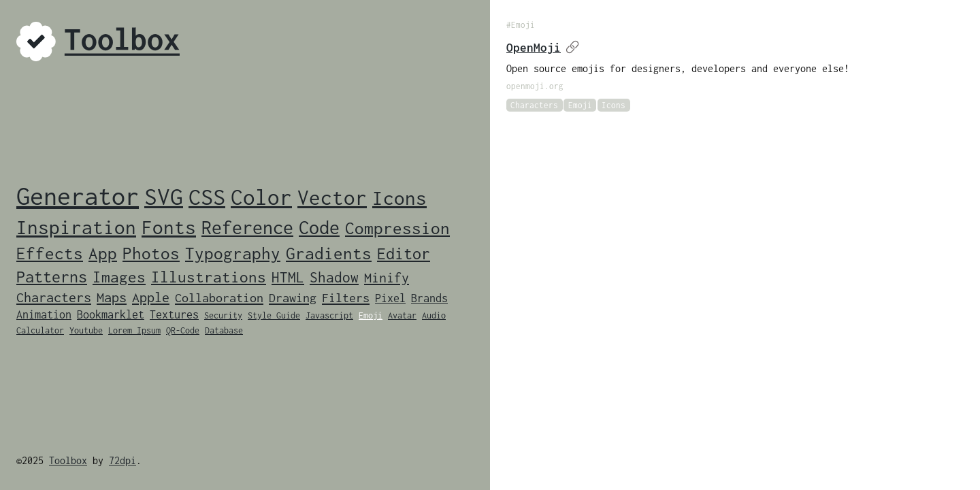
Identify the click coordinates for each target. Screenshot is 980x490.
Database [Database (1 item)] (224, 330)
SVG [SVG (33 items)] (164, 196)
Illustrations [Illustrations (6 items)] (209, 277)
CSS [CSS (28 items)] (207, 197)
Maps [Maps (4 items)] (112, 297)
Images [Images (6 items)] (119, 277)
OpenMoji (543, 48)
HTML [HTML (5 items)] (288, 277)
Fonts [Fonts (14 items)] (169, 227)
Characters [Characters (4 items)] (54, 297)
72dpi (122, 460)
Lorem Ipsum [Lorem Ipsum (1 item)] (134, 330)
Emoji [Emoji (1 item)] (371, 315)
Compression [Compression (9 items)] (397, 228)
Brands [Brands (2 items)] (429, 298)
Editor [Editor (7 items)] (404, 254)
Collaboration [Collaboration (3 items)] (219, 298)
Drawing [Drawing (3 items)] (293, 298)
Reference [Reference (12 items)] (247, 228)
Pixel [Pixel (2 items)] (390, 298)
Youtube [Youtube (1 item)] (86, 330)
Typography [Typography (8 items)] (233, 253)
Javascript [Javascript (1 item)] (329, 315)
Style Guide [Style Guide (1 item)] (274, 315)
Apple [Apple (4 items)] (151, 297)
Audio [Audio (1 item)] (434, 315)
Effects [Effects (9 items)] (50, 253)
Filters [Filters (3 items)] (346, 298)
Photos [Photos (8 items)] (151, 253)
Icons (614, 105)
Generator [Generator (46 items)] (78, 196)
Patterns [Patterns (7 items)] (52, 277)
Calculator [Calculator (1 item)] (40, 330)
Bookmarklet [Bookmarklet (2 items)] (111, 314)
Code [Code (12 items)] (319, 228)
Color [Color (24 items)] (261, 197)
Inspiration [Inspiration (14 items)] (76, 227)
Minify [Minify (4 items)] (387, 277)
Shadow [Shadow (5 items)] (334, 277)
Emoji (580, 105)
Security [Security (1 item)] (223, 315)
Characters (534, 105)
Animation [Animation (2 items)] (44, 314)
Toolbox (68, 460)
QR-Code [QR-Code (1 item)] (183, 330)
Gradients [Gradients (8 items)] (329, 253)
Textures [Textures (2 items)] (174, 314)
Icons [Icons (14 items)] (399, 198)
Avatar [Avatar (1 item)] (402, 315)
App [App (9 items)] (103, 253)
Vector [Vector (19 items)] (332, 197)
